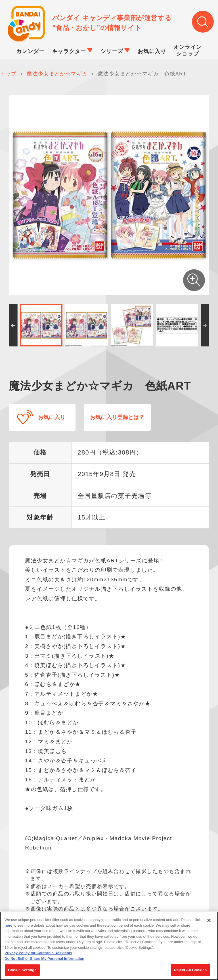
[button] (13, 326)
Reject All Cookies (190, 970)
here (8, 925)
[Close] (209, 921)
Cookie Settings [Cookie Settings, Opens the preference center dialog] (22, 970)
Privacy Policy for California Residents (38, 953)
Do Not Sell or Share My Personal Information (44, 959)
